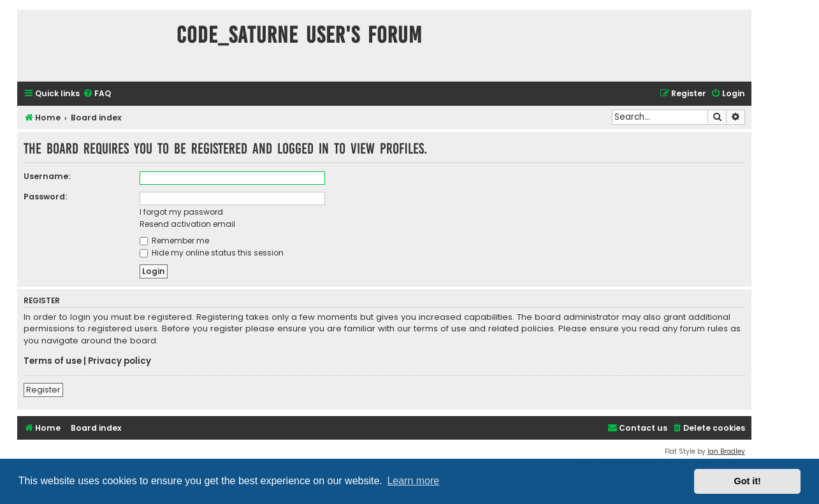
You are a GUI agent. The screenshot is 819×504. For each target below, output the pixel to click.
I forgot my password (181, 212)
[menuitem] (97, 94)
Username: (47, 176)
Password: (45, 197)
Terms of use (53, 361)
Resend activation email (187, 224)
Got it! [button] (748, 481)
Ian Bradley (726, 451)
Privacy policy (120, 361)
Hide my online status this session (212, 253)
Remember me (174, 241)
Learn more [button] (413, 481)
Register (43, 390)
